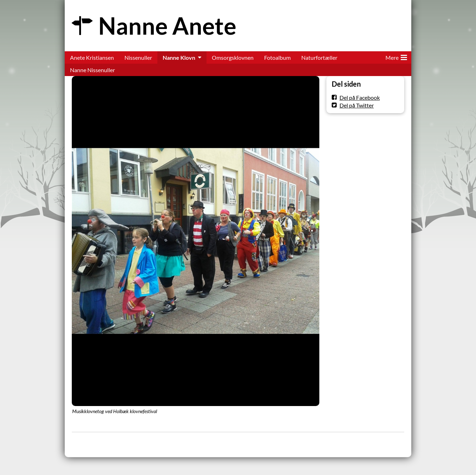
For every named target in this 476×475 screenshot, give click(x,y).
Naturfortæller (319, 57)
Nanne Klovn (179, 57)
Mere (396, 56)
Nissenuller (138, 57)
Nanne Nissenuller (92, 70)
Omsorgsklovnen (233, 57)
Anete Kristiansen (92, 57)
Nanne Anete (167, 26)
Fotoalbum (277, 57)
